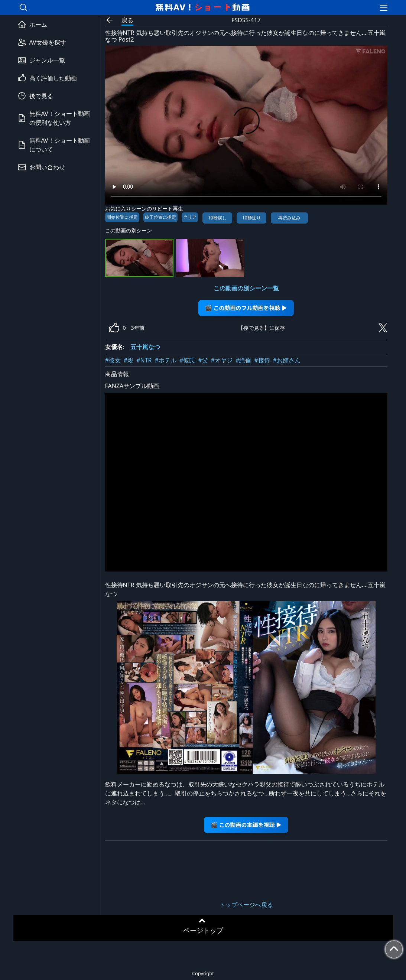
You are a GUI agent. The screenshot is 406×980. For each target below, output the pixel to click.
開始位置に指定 (122, 217)
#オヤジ (222, 360)
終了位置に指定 (160, 217)
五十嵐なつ (145, 347)
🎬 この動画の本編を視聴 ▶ (246, 825)
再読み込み (289, 218)
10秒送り (251, 218)
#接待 (262, 360)
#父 (203, 360)
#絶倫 (243, 360)
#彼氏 (187, 360)
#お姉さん (287, 360)
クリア (190, 217)
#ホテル (166, 360)
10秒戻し (217, 218)
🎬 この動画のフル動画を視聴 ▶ (246, 308)
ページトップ (203, 930)
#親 (129, 360)
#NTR (144, 360)
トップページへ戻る (246, 905)
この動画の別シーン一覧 (246, 288)
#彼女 (113, 360)
